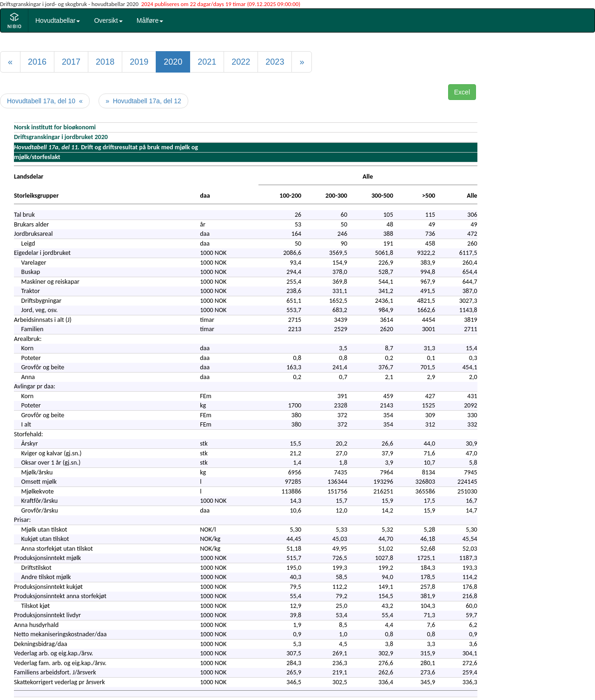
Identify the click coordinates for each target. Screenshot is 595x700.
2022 (241, 62)
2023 (275, 62)
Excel (462, 92)
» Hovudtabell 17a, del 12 (143, 101)
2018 (105, 62)
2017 (71, 62)
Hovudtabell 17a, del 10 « (45, 101)
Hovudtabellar (58, 20)
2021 (207, 62)
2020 (173, 62)
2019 (139, 62)
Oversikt (108, 20)
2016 (37, 62)
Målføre (150, 20)
